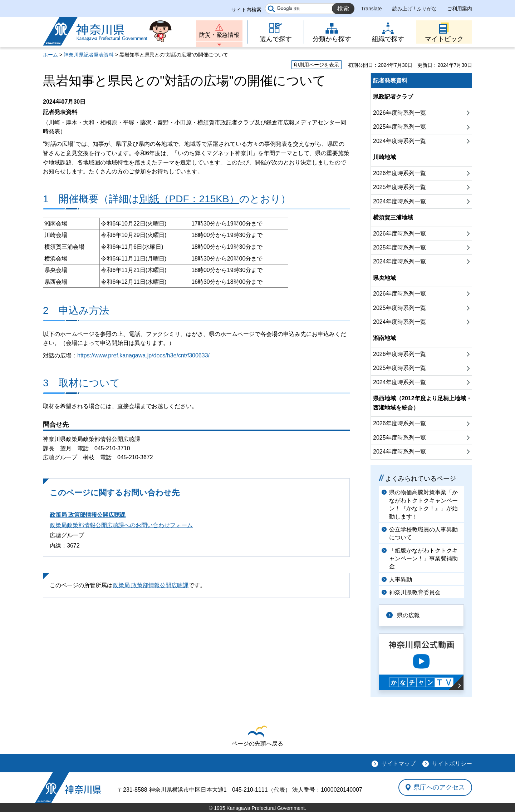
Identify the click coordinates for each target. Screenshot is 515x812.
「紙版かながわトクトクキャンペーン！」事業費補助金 (423, 559)
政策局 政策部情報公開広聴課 (88, 515)
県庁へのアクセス (439, 787)
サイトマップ (398, 764)
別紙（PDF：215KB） (189, 199)
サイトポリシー (452, 764)
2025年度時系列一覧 (399, 127)
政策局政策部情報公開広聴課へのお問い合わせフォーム (121, 525)
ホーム (50, 55)
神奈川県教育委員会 (415, 592)
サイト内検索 (246, 10)
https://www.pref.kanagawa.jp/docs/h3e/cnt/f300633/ (143, 355)
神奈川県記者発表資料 (89, 55)
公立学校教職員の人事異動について (423, 533)
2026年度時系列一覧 (399, 113)
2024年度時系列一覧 (399, 141)
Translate (372, 9)
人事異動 (401, 580)
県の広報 (408, 615)
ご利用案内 (460, 9)
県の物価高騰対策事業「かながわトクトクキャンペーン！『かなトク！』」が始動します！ (423, 504)
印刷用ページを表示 (317, 65)
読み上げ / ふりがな (415, 9)
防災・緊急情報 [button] (219, 35)
